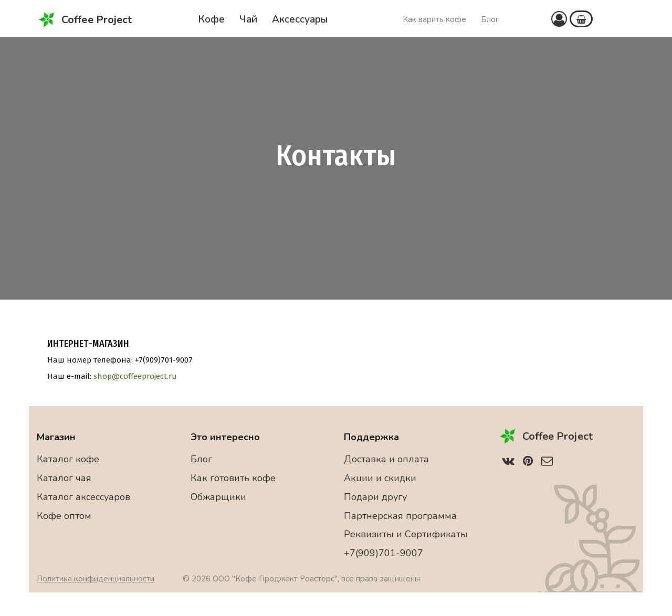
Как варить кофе (434, 19)
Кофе (211, 19)
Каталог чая (64, 478)
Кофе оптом (64, 516)
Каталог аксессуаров (83, 497)
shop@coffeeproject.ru (135, 376)
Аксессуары (300, 19)
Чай (248, 19)
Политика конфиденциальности (96, 579)
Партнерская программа (400, 516)
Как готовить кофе (233, 478)
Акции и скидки (380, 478)
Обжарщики (218, 497)
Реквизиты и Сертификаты (406, 534)
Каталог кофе (68, 459)
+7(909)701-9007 (384, 553)
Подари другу (375, 497)
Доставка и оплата (386, 459)
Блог (490, 19)
